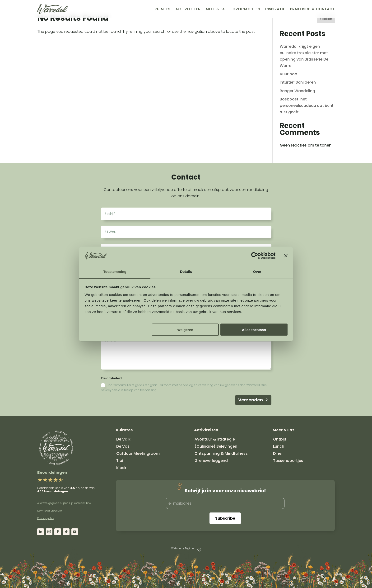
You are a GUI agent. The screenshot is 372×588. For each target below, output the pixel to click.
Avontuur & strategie (215, 439)
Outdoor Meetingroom (138, 453)
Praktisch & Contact (312, 9)
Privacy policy (46, 518)
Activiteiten (188, 9)
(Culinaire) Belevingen (216, 446)
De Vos (123, 446)
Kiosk (121, 468)
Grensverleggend (211, 461)
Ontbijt (280, 439)
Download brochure (49, 511)
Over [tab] (257, 271)
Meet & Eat (217, 9)
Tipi (120, 461)
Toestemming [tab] (115, 271)
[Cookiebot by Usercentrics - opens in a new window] (255, 256)
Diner (278, 453)
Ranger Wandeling (297, 91)
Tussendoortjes (288, 461)
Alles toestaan (254, 330)
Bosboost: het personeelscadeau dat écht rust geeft (307, 106)
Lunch (279, 446)
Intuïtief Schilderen (298, 82)
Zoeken (326, 19)
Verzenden (251, 400)
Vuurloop (288, 74)
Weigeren (185, 330)
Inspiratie (275, 9)
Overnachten (246, 9)
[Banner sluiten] (286, 256)
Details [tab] (186, 271)
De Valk (123, 439)
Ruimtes (163, 9)
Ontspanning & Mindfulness (221, 453)
